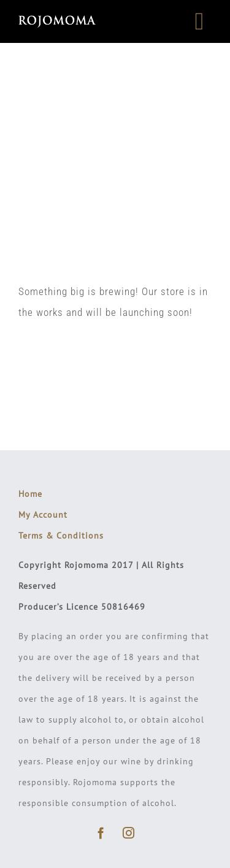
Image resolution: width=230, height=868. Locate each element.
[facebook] (102, 833)
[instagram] (129, 833)
